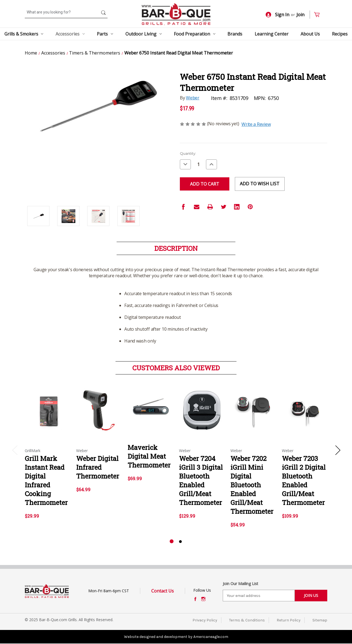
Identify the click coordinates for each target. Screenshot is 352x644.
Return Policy (289, 620)
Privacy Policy (205, 620)
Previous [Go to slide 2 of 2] (15, 450)
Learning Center (272, 34)
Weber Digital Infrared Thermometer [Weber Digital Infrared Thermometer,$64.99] (98, 467)
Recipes (340, 34)
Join (300, 15)
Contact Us (163, 591)
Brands (235, 34)
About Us (310, 34)
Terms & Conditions (247, 620)
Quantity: (188, 153)
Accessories (70, 34)
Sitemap (320, 620)
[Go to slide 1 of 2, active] (172, 542)
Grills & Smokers (24, 34)
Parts (105, 34)
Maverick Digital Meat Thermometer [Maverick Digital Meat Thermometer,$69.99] (149, 456)
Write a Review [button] (256, 124)
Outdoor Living (144, 34)
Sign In (277, 15)
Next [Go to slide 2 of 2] (338, 450)
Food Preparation (195, 34)
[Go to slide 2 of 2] (180, 542)
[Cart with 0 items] (319, 15)
